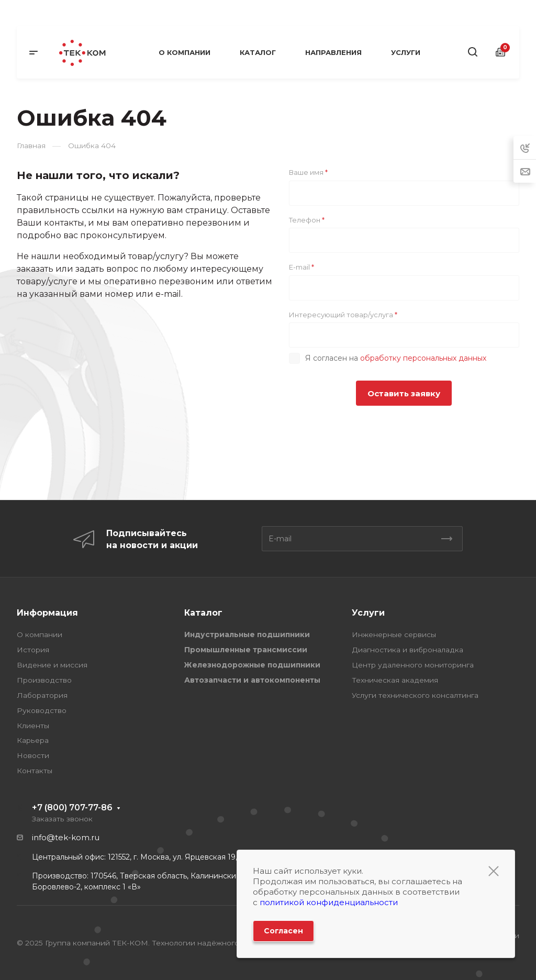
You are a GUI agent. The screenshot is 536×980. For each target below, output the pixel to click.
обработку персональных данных (423, 358)
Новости (33, 755)
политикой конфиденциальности (329, 902)
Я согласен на (396, 358)
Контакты (35, 771)
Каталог (203, 613)
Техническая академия (395, 680)
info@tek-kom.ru (66, 838)
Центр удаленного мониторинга (413, 665)
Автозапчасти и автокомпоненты (252, 680)
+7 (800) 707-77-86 (72, 808)
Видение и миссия (52, 665)
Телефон (307, 220)
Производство (44, 680)
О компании (40, 634)
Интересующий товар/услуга (343, 315)
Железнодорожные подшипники (252, 665)
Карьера (33, 740)
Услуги (368, 613)
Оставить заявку (404, 393)
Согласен (283, 931)
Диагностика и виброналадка (407, 650)
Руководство (42, 710)
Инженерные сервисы (394, 634)
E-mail (301, 267)
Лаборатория (42, 695)
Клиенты (33, 726)
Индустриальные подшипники (247, 634)
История (33, 650)
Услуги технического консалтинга (415, 695)
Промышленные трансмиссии (246, 650)
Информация (47, 613)
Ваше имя (308, 172)
